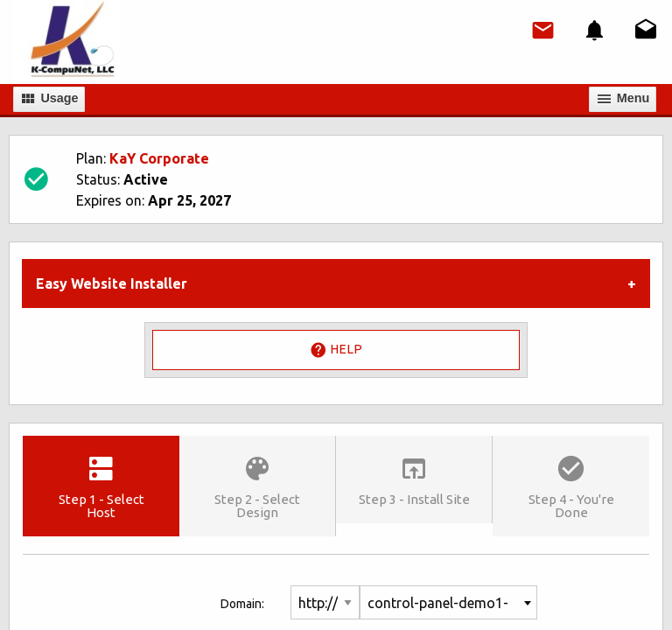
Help (336, 350)
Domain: (242, 604)
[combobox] (448, 602)
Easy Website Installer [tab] (112, 283)
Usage (49, 99)
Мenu (623, 99)
